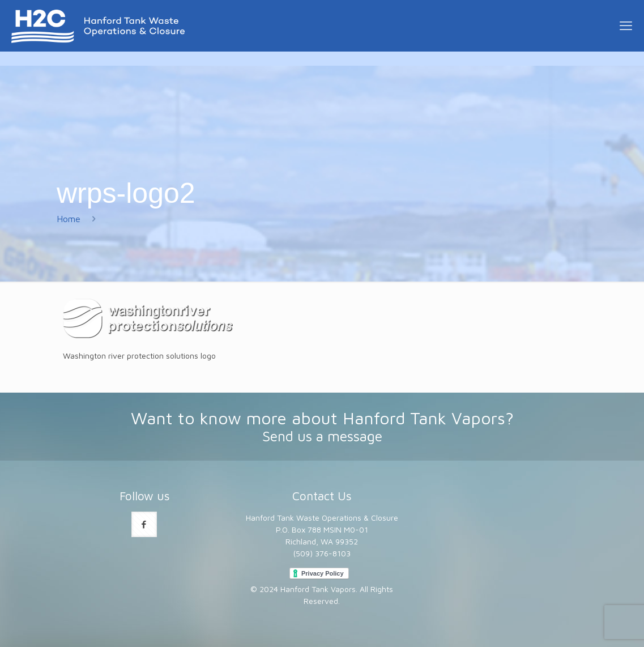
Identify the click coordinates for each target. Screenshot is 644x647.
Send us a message (322, 436)
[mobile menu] (626, 25)
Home (69, 219)
